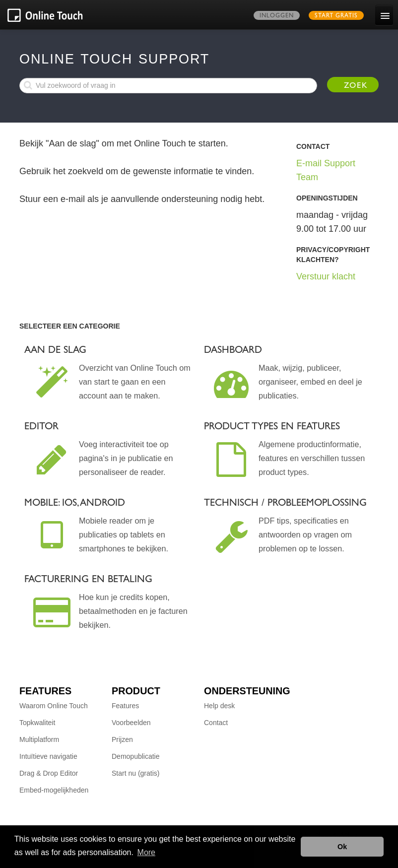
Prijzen (122, 739)
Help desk (219, 706)
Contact (216, 723)
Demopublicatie (136, 756)
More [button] (146, 852)
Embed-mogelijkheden (54, 790)
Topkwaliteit (37, 723)
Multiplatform (39, 739)
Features (125, 706)
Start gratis (336, 16)
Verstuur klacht (326, 276)
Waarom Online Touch (54, 706)
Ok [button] (342, 847)
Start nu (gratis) (135, 773)
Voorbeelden (131, 723)
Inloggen (277, 16)
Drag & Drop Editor (49, 773)
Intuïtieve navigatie (48, 756)
